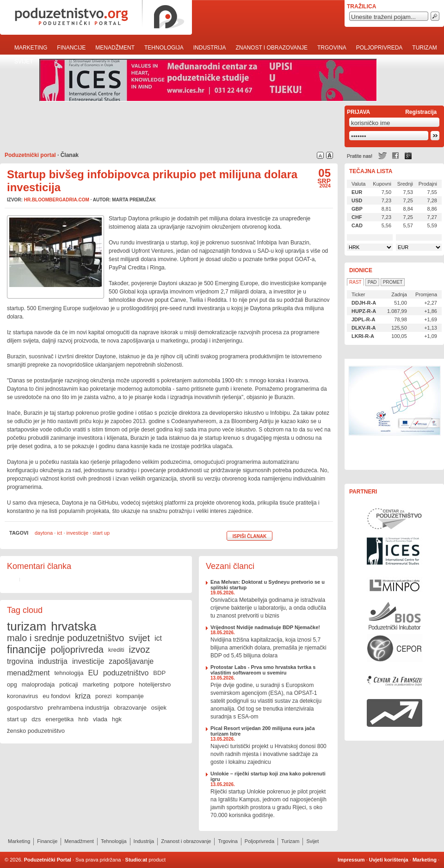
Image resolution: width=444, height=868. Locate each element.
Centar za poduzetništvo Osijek (395, 518)
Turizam (424, 48)
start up (101, 533)
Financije (71, 48)
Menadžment (115, 48)
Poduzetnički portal (30, 155)
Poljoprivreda (379, 48)
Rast (355, 282)
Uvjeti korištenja (389, 860)
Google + (408, 156)
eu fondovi (56, 696)
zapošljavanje (131, 661)
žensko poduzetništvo (36, 731)
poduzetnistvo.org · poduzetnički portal (96, 17)
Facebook (395, 156)
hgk (117, 719)
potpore (124, 684)
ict (59, 533)
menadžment (28, 673)
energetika (60, 719)
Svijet (24, 62)
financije (26, 649)
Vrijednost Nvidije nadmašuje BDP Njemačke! (265, 627)
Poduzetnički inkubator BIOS (395, 616)
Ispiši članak (250, 536)
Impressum (351, 860)
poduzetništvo (126, 673)
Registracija (421, 112)
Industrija (210, 48)
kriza (83, 696)
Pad (372, 282)
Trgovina (332, 48)
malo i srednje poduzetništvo (65, 638)
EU (93, 673)
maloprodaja (38, 684)
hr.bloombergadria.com (57, 200)
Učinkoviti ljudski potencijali (395, 414)
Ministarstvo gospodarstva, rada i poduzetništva (395, 583)
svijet (139, 638)
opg (12, 684)
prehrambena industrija (78, 708)
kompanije (130, 696)
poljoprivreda (77, 649)
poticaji (68, 684)
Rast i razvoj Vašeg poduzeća (395, 713)
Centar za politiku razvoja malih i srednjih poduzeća (395, 648)
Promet (393, 282)
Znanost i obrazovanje (271, 48)
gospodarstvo (25, 708)
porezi (103, 696)
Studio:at (136, 860)
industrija (53, 661)
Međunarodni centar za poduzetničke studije (395, 551)
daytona (44, 533)
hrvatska (74, 626)
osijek (159, 708)
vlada (100, 719)
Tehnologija (164, 48)
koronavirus (22, 696)
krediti (116, 650)
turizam (27, 626)
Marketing (31, 48)
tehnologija (69, 673)
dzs (36, 719)
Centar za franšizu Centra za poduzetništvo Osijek (395, 681)
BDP (159, 673)
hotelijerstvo (155, 684)
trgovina (20, 661)
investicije (78, 533)
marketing (96, 684)
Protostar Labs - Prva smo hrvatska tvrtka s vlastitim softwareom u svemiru (263, 670)
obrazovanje (130, 708)
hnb (83, 719)
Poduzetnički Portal (48, 860)
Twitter (382, 156)
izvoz (140, 649)
